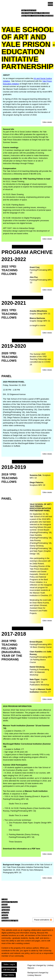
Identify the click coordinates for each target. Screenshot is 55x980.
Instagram (6, 907)
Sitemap (5, 918)
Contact (5, 915)
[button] (47, 122)
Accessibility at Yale (10, 921)
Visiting (5, 905)
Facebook (6, 910)
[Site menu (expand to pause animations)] (50, 4)
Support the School (10, 902)
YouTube (5, 913)
